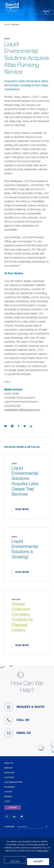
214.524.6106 (12, 406)
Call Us (17, 720)
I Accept (38, 862)
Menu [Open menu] (46, 12)
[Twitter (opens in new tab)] (22, 817)
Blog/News (15, 25)
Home (7, 25)
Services (8, 768)
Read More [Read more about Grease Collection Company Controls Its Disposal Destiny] (22, 645)
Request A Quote (24, 707)
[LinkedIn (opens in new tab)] (14, 817)
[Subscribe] (47, 827)
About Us (9, 763)
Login (7, 801)
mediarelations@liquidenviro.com (22, 410)
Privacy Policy (42, 851)
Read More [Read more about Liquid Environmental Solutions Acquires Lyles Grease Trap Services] (22, 509)
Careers (13, 808)
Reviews (8, 797)
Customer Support (13, 782)
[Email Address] (32, 827)
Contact (8, 792)
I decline (15, 861)
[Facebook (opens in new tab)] (7, 817)
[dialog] (27, 853)
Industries (9, 773)
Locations (9, 778)
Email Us (17, 733)
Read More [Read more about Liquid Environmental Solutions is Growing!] (22, 572)
